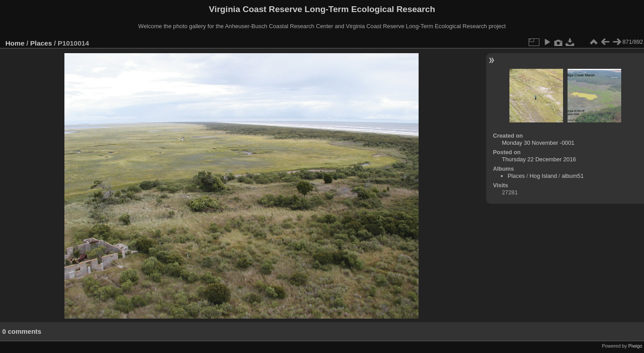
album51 (573, 176)
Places (41, 43)
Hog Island (543, 176)
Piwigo (635, 346)
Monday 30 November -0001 (538, 143)
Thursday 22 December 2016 (539, 159)
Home (15, 43)
